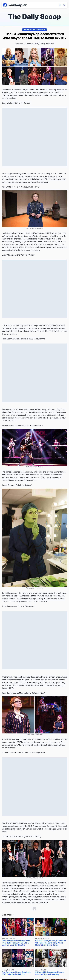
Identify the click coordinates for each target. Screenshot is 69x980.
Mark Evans (22, 894)
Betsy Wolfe (7, 103)
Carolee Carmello (9, 753)
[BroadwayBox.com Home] (15, 5)
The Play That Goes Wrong (29, 837)
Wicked (28, 485)
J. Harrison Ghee (9, 606)
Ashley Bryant (34, 897)
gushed (13, 174)
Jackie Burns (7, 485)
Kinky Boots (30, 606)
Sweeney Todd (38, 753)
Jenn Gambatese (9, 693)
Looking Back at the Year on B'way (34, 30)
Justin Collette (8, 425)
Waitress (26, 103)
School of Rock (36, 425)
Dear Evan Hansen (37, 339)
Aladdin (31, 255)
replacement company (26, 886)
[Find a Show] (64, 5)
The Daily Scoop (34, 17)
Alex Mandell (40, 900)
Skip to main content (34, 0)
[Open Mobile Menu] (60, 5)
